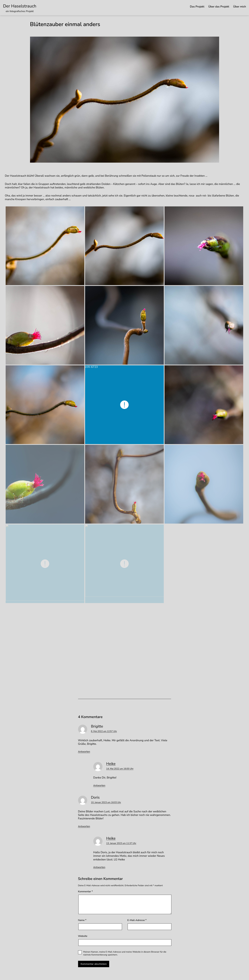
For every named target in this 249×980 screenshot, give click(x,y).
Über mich (240, 7)
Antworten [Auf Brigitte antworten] (84, 752)
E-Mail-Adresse (137, 920)
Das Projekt (197, 7)
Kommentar (85, 892)
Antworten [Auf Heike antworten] (99, 785)
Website (83, 936)
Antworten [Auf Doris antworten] (84, 826)
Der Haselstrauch (20, 6)
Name (82, 920)
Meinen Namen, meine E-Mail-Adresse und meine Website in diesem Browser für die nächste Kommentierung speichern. (125, 953)
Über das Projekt (219, 7)
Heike (111, 764)
